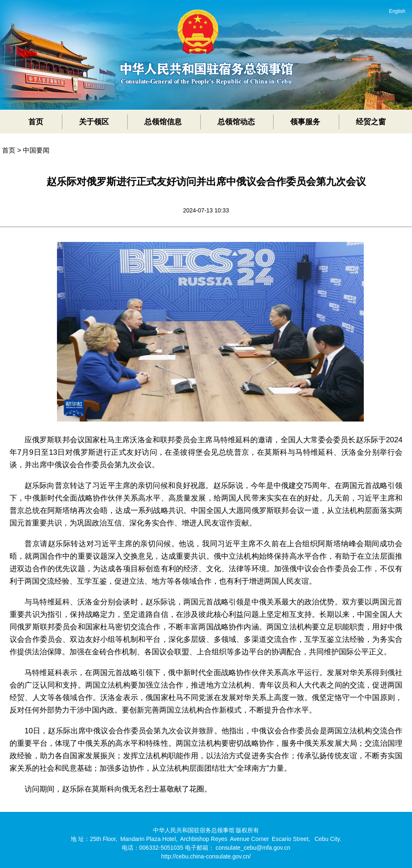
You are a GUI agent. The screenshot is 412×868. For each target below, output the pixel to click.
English (397, 11)
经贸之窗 (371, 122)
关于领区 (94, 122)
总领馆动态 (236, 122)
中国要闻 (36, 150)
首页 (36, 122)
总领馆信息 (163, 122)
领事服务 (305, 122)
